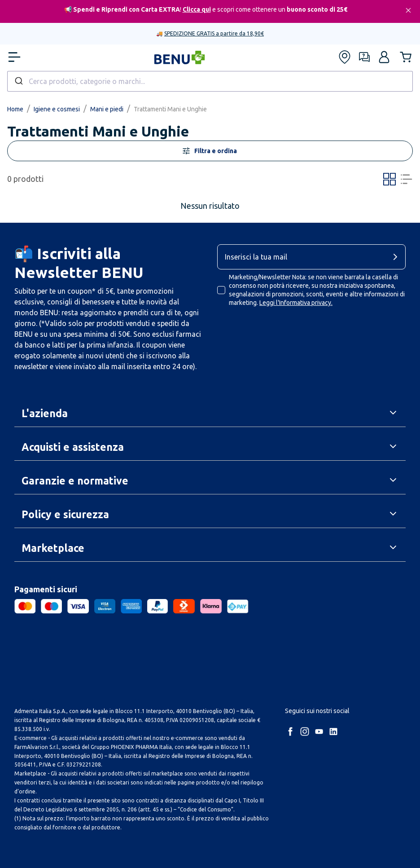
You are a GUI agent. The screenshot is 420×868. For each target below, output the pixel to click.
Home (15, 109)
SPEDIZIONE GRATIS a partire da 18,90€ (214, 33)
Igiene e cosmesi (57, 109)
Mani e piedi (107, 109)
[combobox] (210, 81)
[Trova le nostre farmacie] (345, 57)
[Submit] (18, 81)
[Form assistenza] (364, 57)
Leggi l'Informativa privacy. (296, 303)
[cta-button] (398, 257)
